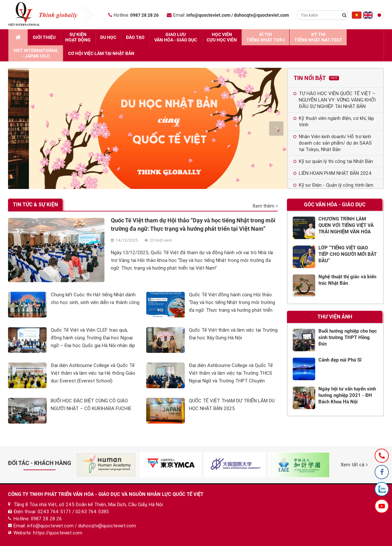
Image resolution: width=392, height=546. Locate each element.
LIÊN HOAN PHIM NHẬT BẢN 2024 (333, 173)
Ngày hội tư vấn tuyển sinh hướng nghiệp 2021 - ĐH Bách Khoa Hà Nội (347, 395)
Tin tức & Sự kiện (35, 205)
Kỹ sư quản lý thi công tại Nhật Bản (333, 161)
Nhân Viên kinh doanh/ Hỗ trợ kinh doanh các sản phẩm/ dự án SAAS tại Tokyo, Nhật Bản (333, 143)
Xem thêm (265, 206)
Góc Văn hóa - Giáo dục (335, 205)
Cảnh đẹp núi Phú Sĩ (340, 360)
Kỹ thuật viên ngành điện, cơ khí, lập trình (334, 121)
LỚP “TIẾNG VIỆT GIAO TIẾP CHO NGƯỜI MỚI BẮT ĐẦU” (347, 254)
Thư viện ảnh (335, 317)
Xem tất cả (354, 465)
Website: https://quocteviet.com (48, 533)
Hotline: (134, 15)
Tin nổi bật (316, 78)
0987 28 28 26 (46, 519)
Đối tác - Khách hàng (40, 463)
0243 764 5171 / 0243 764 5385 (73, 512)
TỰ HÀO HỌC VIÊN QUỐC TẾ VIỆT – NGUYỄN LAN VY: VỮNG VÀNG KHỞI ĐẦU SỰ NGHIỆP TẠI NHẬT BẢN (334, 100)
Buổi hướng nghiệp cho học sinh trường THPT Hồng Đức (348, 337)
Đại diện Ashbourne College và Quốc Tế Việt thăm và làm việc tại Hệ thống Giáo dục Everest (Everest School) (93, 373)
